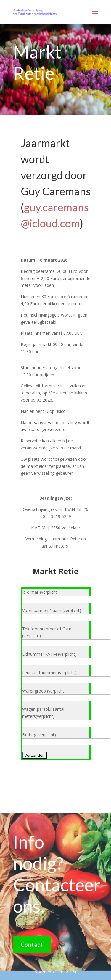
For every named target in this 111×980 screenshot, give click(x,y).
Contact (32, 948)
